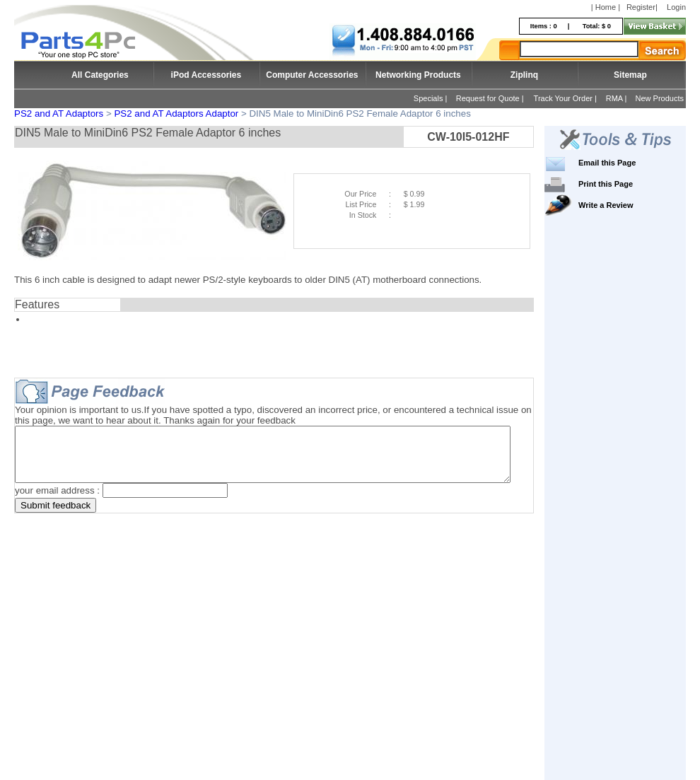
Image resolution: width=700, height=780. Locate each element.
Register (641, 7)
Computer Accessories (312, 75)
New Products (660, 98)
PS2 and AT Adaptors (59, 113)
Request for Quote (488, 98)
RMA (614, 98)
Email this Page (628, 163)
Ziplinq (524, 75)
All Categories (100, 75)
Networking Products (418, 75)
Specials (428, 98)
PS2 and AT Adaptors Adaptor (176, 113)
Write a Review (627, 205)
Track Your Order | (566, 98)
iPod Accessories (206, 75)
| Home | (606, 7)
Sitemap (630, 75)
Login (676, 7)
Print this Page (627, 184)
